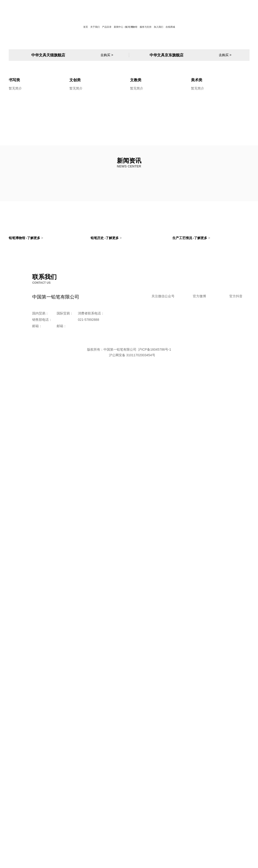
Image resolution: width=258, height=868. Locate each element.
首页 (86, 27)
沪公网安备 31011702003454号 (129, 853)
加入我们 (159, 27)
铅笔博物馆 (131, 27)
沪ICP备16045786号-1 (154, 848)
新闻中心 (119, 27)
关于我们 (95, 27)
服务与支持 (146, 27)
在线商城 (170, 27)
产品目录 (107, 27)
